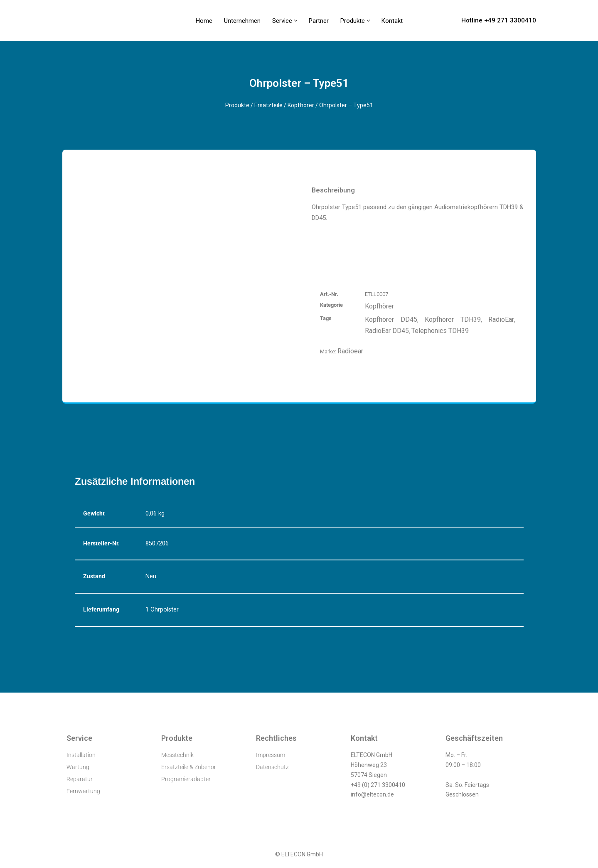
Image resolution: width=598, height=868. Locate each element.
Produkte (237, 105)
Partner (319, 21)
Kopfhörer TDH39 (453, 319)
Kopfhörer (301, 105)
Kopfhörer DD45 (391, 319)
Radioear (350, 351)
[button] (296, 21)
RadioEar (501, 319)
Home (204, 21)
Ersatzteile (268, 105)
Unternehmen (242, 21)
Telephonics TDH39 (440, 331)
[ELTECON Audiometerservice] (85, 20)
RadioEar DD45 (387, 331)
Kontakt (392, 21)
